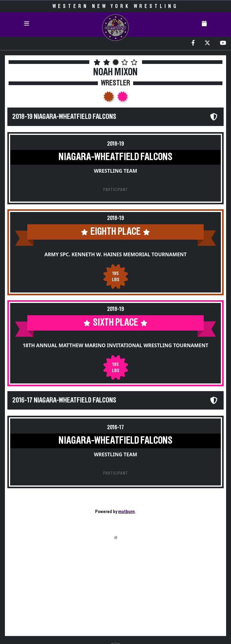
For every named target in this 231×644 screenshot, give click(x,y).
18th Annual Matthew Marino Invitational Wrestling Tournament (115, 345)
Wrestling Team (115, 171)
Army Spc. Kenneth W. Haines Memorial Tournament (116, 254)
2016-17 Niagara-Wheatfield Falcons (64, 400)
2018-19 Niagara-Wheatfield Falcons (64, 117)
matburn (126, 512)
